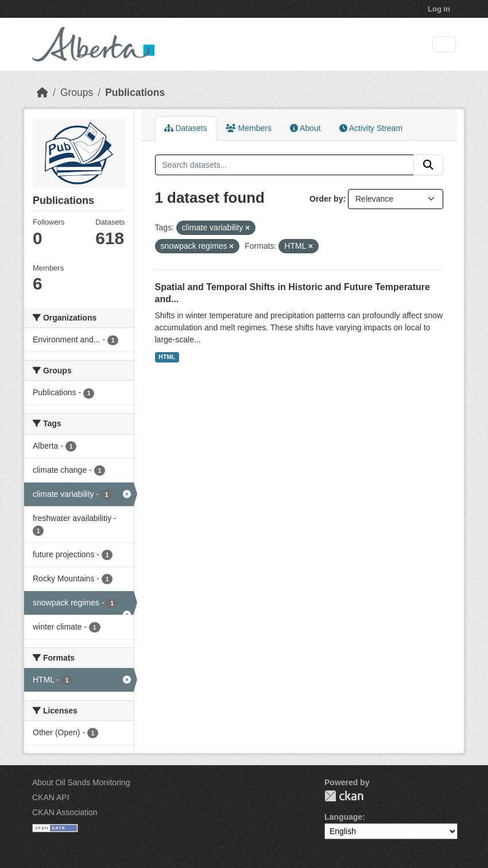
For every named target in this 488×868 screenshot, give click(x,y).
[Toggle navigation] (444, 45)
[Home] (42, 92)
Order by (326, 199)
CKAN (344, 796)
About (305, 128)
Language (343, 817)
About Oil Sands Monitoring (81, 782)
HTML (167, 357)
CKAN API (51, 797)
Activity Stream (371, 128)
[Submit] (428, 165)
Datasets (186, 128)
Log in (439, 9)
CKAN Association (65, 812)
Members (249, 128)
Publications (135, 92)
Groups (77, 92)
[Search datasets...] (285, 165)
